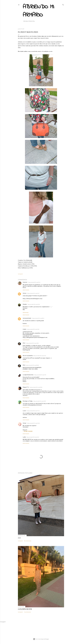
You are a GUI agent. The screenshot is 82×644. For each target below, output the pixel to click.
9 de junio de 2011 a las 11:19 (40, 375)
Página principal (29, 21)
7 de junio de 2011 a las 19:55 (33, 329)
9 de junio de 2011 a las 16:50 (36, 387)
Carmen (25, 282)
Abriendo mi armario (38, 11)
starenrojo (26, 312)
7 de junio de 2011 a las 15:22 (34, 304)
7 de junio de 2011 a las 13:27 (33, 293)
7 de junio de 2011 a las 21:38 (32, 343)
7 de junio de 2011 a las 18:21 (38, 318)
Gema (24, 293)
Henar (24, 423)
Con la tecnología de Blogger (41, 639)
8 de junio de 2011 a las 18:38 (32, 365)
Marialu (25, 304)
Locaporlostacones (28, 375)
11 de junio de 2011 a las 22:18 (33, 423)
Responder (26, 290)
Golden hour (25, 609)
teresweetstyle (27, 318)
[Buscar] (63, 4)
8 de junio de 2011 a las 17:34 (40, 356)
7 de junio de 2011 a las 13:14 (34, 282)
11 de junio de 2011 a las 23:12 (33, 437)
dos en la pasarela (28, 356)
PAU (24, 343)
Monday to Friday (28, 401)
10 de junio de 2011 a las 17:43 (33, 411)
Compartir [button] (20, 274)
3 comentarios (27, 612)
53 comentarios (28, 541)
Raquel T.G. (26, 387)
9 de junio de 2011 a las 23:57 (40, 401)
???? (19, 538)
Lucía (24, 411)
